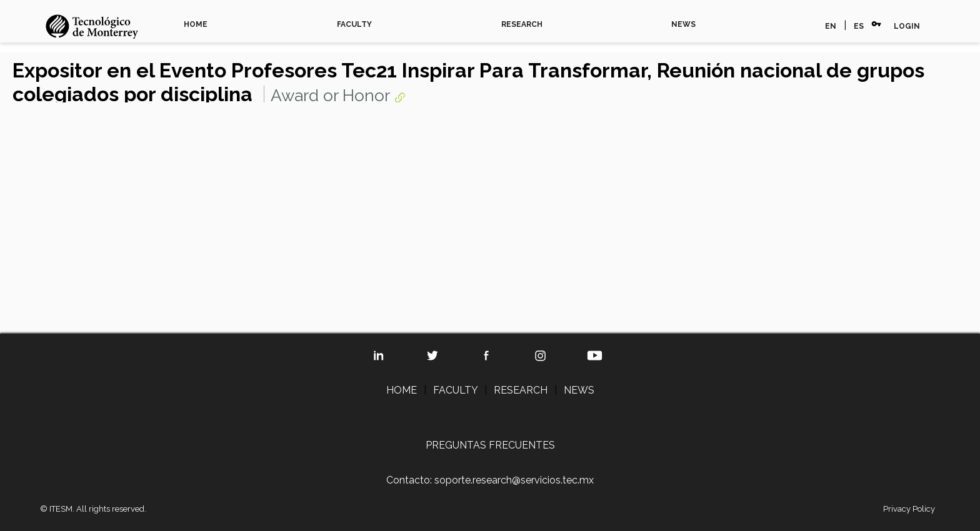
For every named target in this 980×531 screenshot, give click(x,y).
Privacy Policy (909, 509)
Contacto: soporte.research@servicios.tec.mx (490, 480)
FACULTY (354, 24)
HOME (196, 24)
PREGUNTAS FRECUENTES (490, 445)
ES (859, 26)
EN (831, 26)
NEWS (683, 24)
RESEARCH (522, 24)
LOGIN (907, 26)
